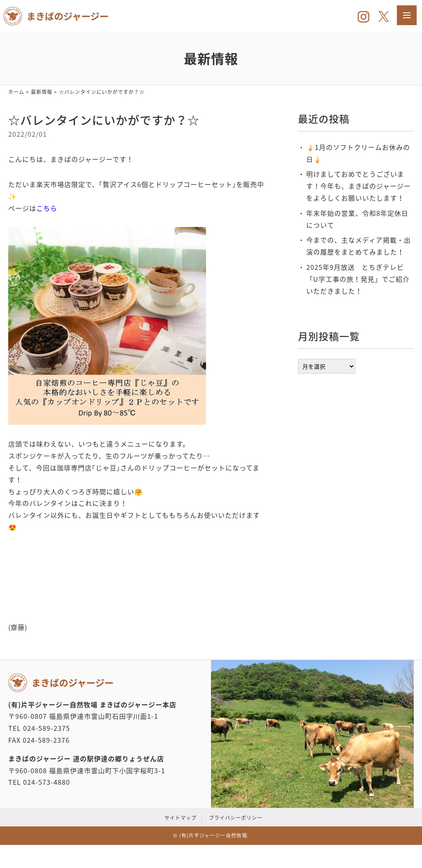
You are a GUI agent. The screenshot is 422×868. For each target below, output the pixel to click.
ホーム (16, 92)
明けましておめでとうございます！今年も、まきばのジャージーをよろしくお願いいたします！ (359, 186)
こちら (47, 208)
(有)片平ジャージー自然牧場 (213, 835)
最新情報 (42, 92)
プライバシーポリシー (236, 818)
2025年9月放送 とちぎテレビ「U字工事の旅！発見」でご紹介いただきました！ (358, 279)
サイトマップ (181, 818)
